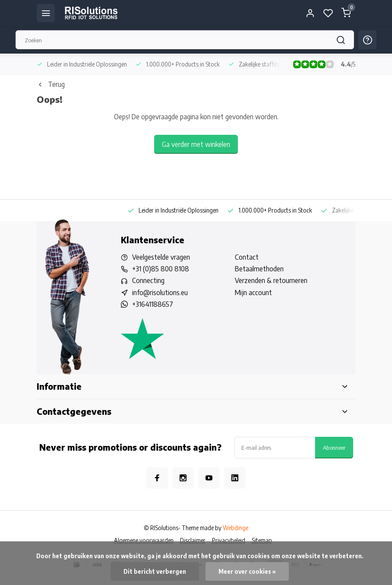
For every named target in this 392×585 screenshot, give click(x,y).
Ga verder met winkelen (196, 144)
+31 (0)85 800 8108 (161, 269)
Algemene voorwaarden (144, 540)
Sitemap (262, 540)
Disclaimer (193, 540)
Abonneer (334, 447)
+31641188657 (153, 304)
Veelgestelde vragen (161, 257)
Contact (247, 257)
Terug (51, 84)
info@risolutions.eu (160, 292)
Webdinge (236, 528)
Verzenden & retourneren (271, 280)
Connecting (148, 280)
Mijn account (253, 292)
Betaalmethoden (259, 269)
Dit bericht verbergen (155, 571)
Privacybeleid (229, 540)
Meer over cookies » (247, 571)
